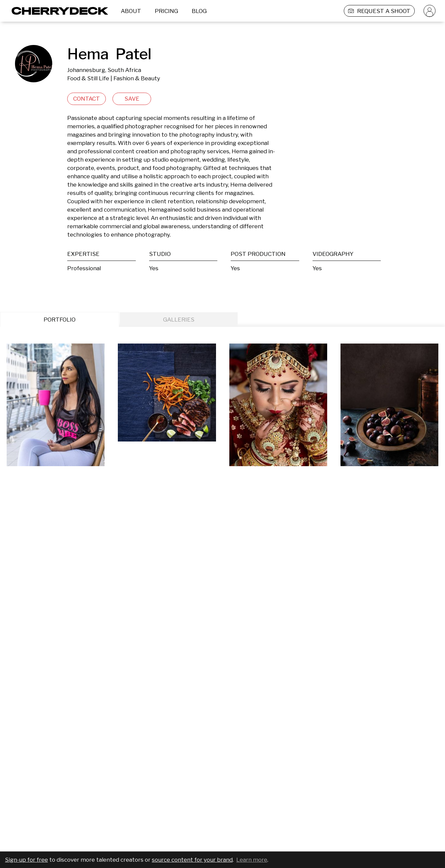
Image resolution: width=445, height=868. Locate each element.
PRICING (166, 11)
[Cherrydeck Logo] (57, 11)
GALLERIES (179, 320)
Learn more (252, 860)
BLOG (199, 11)
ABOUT (131, 11)
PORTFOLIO (60, 320)
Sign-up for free (26, 860)
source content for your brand (192, 860)
